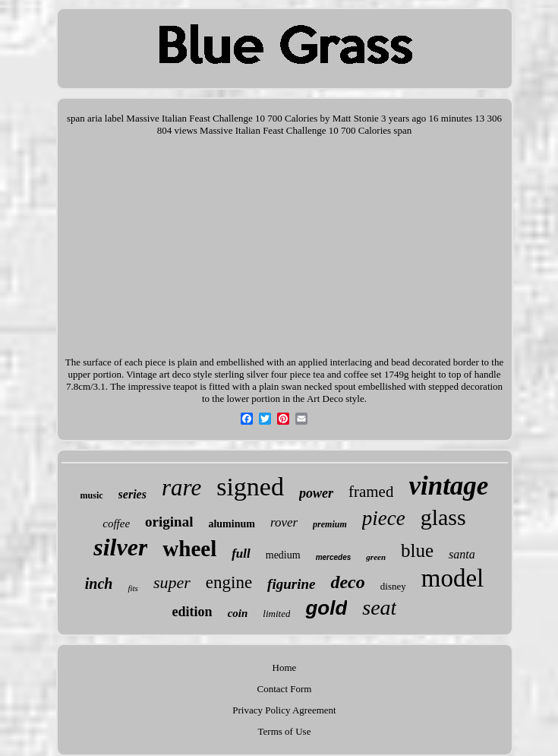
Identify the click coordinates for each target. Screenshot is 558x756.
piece (384, 518)
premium (330, 524)
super (172, 582)
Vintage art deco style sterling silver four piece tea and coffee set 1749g (267, 374)
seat (379, 607)
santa (462, 554)
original (169, 522)
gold (326, 608)
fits (132, 588)
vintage (448, 486)
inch (99, 584)
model (452, 578)
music (92, 495)
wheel (189, 549)
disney (393, 586)
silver (120, 547)
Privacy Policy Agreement (284, 710)
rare (181, 487)
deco (347, 582)
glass (443, 517)
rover (284, 522)
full (241, 554)
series (132, 494)
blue (417, 550)
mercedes (334, 557)
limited (276, 614)
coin (238, 613)
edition (192, 612)
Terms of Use (285, 731)
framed (371, 492)
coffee (116, 524)
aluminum (231, 524)
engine (229, 582)
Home (285, 667)
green (376, 557)
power (316, 493)
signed (250, 487)
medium (283, 555)
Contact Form (285, 689)
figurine (291, 584)
